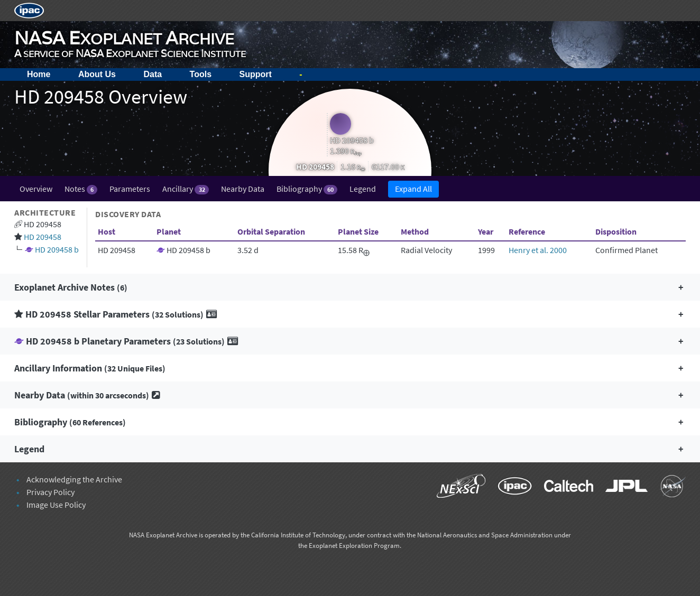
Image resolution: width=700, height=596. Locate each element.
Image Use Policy (56, 505)
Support (256, 74)
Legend (363, 189)
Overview (36, 189)
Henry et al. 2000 (538, 250)
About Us (97, 74)
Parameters (130, 189)
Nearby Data (243, 189)
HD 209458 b (57, 249)
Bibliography (307, 189)
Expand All (413, 189)
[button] (350, 287)
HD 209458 (43, 237)
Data (153, 74)
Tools (201, 74)
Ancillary (185, 189)
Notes (81, 189)
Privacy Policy (50, 492)
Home (39, 74)
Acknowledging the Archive (74, 479)
